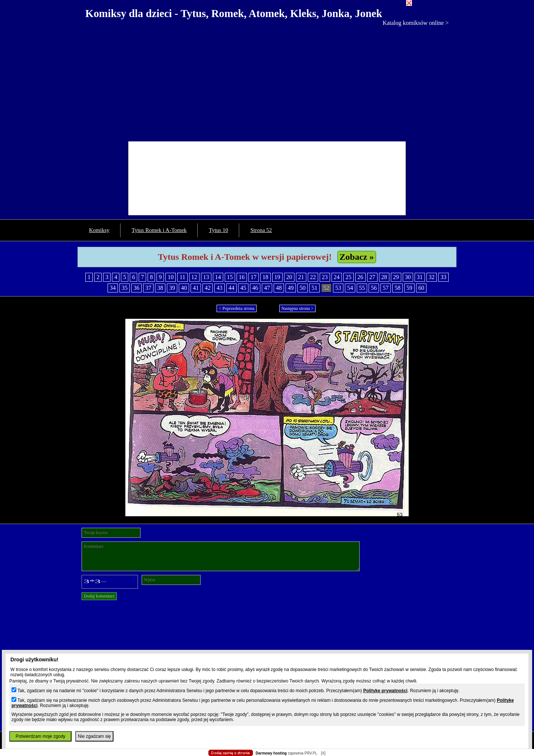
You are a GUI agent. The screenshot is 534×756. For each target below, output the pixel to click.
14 (218, 277)
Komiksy (99, 230)
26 (360, 277)
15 (230, 277)
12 (194, 277)
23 (325, 277)
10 (171, 277)
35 (125, 288)
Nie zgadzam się (94, 736)
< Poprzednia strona (237, 308)
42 (208, 288)
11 (182, 277)
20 (289, 277)
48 (279, 288)
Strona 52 (261, 230)
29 (396, 277)
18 (266, 277)
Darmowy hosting (271, 753)
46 (255, 288)
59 (409, 288)
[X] (323, 753)
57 (386, 288)
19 (277, 277)
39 (172, 288)
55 (362, 288)
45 (243, 288)
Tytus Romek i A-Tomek (159, 230)
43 (220, 288)
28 (384, 277)
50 (303, 288)
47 (267, 288)
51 (314, 288)
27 (372, 277)
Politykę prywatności (385, 691)
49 (291, 288)
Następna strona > (298, 308)
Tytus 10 (218, 230)
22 (313, 277)
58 (398, 288)
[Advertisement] (267, 82)
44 (231, 288)
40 (184, 288)
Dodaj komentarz (99, 596)
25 (349, 277)
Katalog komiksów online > (416, 23)
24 (337, 277)
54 (350, 288)
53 (338, 288)
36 (136, 288)
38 (160, 288)
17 (254, 277)
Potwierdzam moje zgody (40, 736)
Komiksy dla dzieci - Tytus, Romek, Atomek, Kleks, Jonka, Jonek (234, 13)
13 (206, 277)
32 (432, 277)
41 (196, 288)
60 (421, 288)
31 (420, 277)
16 (242, 277)
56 (374, 288)
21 (301, 277)
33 (444, 277)
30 (408, 277)
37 (148, 288)
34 (113, 288)
